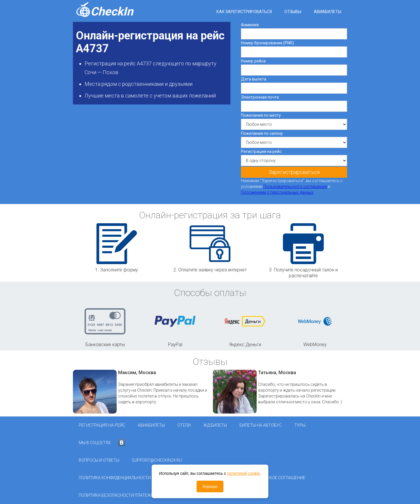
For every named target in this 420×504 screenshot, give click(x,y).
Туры (300, 425)
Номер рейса (253, 61)
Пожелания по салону (262, 133)
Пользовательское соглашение (270, 478)
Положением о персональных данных (277, 192)
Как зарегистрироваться (244, 12)
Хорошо (210, 486)
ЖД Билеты (215, 425)
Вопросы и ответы (99, 460)
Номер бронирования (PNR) (267, 43)
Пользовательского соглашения (295, 186)
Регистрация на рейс (102, 425)
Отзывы (293, 12)
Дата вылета (254, 79)
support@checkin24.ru (157, 460)
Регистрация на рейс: (262, 151)
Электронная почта (260, 97)
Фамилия (250, 25)
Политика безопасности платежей (118, 495)
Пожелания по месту (261, 115)
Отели (184, 425)
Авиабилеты (328, 12)
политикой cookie (244, 473)
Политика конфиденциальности (115, 478)
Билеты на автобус (261, 425)
